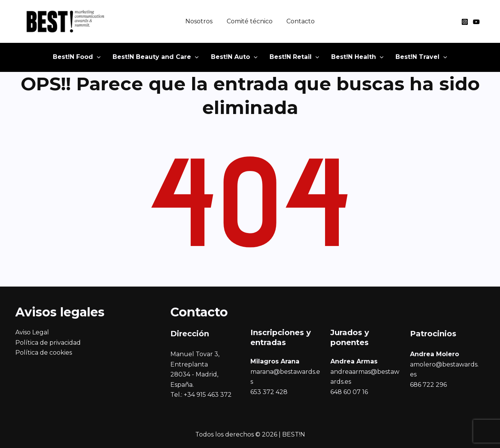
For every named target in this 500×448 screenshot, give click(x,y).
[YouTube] (476, 22)
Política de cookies (44, 353)
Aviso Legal (32, 332)
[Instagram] (465, 22)
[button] (88, 59)
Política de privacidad (48, 343)
